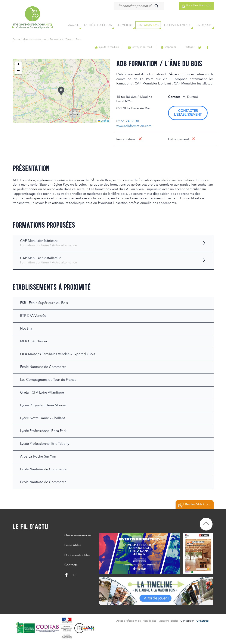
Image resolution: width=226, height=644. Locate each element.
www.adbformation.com (134, 126)
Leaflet (103, 121)
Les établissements (177, 25)
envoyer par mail (146, 47)
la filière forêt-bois (98, 25)
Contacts (71, 565)
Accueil (17, 40)
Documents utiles (77, 555)
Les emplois (204, 25)
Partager (193, 47)
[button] (61, 91)
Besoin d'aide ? (194, 505)
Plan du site (150, 621)
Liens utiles (73, 545)
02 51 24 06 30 (128, 121)
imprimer (173, 47)
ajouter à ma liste (115, 47)
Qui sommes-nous (78, 536)
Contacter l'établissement (188, 113)
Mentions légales (168, 621)
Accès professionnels (129, 621)
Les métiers (125, 25)
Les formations (148, 25)
